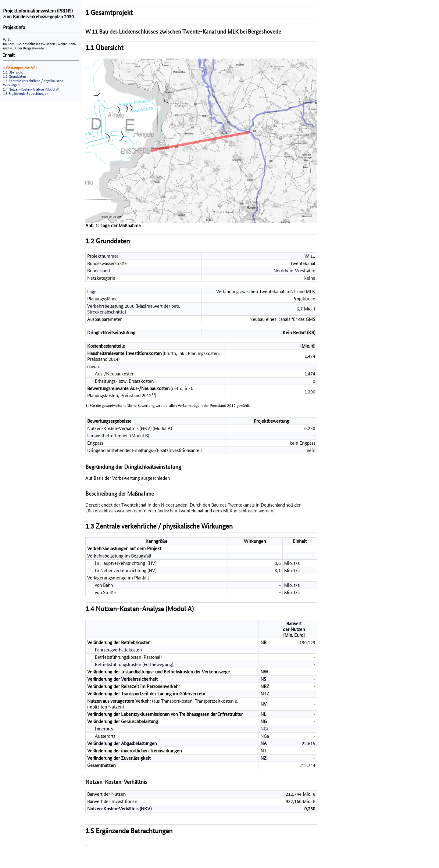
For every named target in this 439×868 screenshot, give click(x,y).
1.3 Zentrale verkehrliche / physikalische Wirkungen (159, 526)
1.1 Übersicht (13, 72)
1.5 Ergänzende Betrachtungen (26, 94)
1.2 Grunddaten (14, 77)
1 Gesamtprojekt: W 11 (21, 68)
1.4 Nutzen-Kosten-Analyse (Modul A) (31, 89)
